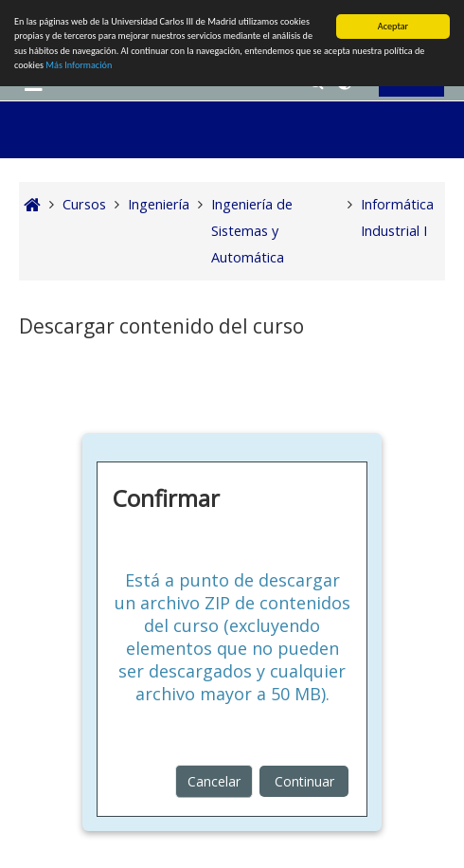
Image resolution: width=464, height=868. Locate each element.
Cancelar (214, 781)
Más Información (79, 65)
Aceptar (393, 26)
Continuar (304, 781)
